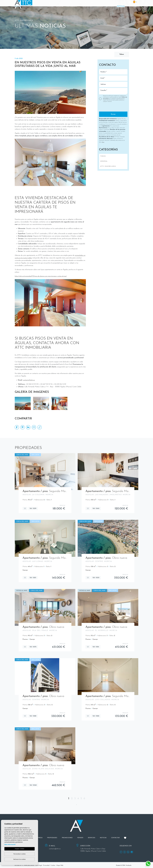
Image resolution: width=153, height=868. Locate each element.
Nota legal (39, 865)
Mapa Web (60, 865)
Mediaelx (129, 865)
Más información (10, 844)
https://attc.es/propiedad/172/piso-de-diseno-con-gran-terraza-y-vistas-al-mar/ (41, 276)
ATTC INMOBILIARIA (108, 166)
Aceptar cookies (20, 849)
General (104, 161)
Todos (103, 156)
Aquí (103, 142)
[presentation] (109, 107)
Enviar (113, 114)
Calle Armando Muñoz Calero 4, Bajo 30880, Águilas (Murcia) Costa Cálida (93, 850)
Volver (122, 54)
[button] (72, 6)
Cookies (53, 865)
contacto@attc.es (80, 2)
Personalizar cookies (20, 854)
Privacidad (46, 865)
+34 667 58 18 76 (101, 2)
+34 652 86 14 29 (117, 2)
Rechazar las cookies (19, 859)
